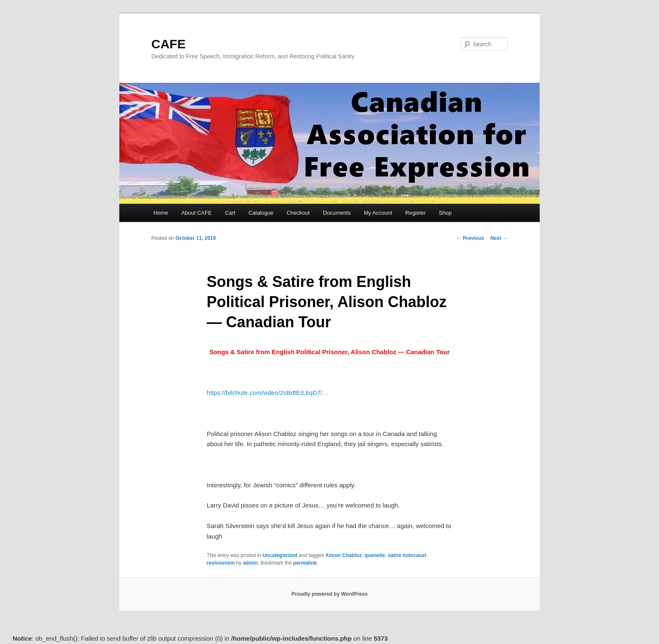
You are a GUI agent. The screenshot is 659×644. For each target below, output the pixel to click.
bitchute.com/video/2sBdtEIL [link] (268, 393)
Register (415, 213)
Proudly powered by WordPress (329, 594)
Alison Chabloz (344, 555)
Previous (470, 238)
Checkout (298, 213)
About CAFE (196, 213)
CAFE (169, 44)
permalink (305, 563)
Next (499, 238)
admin (250, 563)
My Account (378, 213)
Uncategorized (280, 555)
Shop (445, 213)
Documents (337, 213)
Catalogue (261, 213)
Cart (230, 213)
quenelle (375, 555)
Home (161, 213)
